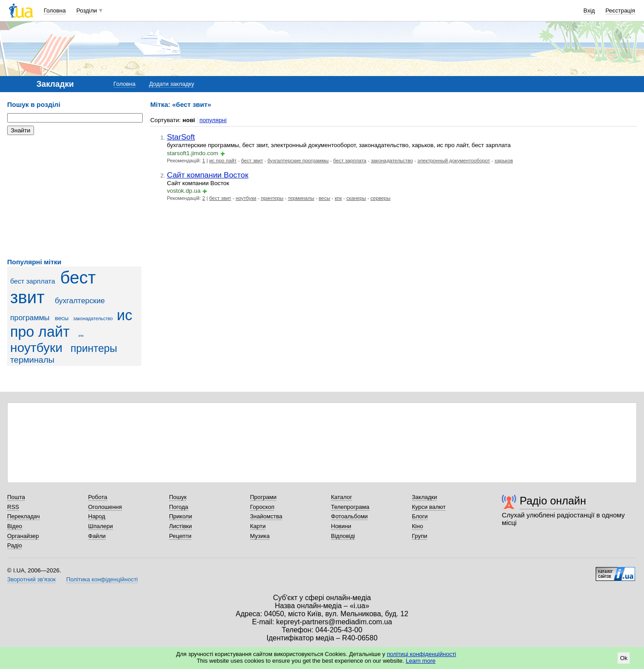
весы (62, 318)
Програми (263, 497)
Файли (97, 536)
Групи (419, 536)
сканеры (356, 198)
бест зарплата (33, 281)
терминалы (32, 360)
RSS (13, 507)
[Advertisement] (74, 197)
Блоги (420, 516)
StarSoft (181, 137)
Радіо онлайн (553, 501)
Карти (258, 526)
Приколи (180, 516)
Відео (15, 526)
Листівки (180, 526)
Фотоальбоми (349, 516)
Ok (624, 658)
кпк (81, 336)
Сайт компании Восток (208, 175)
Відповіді (343, 536)
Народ (97, 516)
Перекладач (23, 516)
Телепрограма (350, 507)
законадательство (93, 318)
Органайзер (23, 536)
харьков (504, 161)
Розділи (87, 11)
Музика (260, 536)
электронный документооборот (453, 161)
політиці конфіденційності (422, 654)
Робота (98, 497)
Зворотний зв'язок (31, 579)
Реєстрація (620, 11)
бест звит (53, 287)
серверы (380, 198)
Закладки (424, 497)
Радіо (15, 545)
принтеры (94, 348)
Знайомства (266, 516)
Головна (55, 11)
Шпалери (101, 526)
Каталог (341, 497)
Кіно (417, 526)
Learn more (420, 661)
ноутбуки (36, 347)
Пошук (178, 497)
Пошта (16, 497)
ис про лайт (71, 324)
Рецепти (180, 536)
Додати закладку (172, 84)
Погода (179, 507)
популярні (213, 120)
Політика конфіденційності (102, 579)
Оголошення (105, 507)
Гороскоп (262, 507)
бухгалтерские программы (298, 161)
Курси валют (429, 507)
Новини (341, 526)
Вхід (589, 11)
